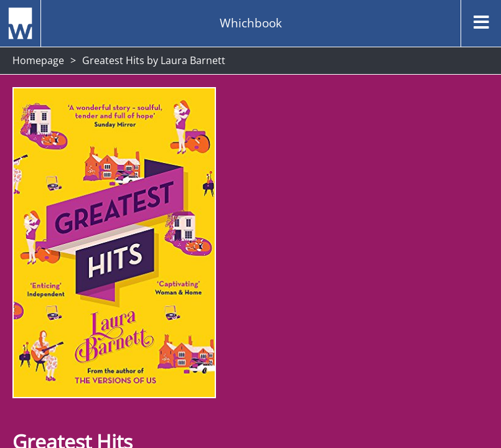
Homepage (38, 60)
